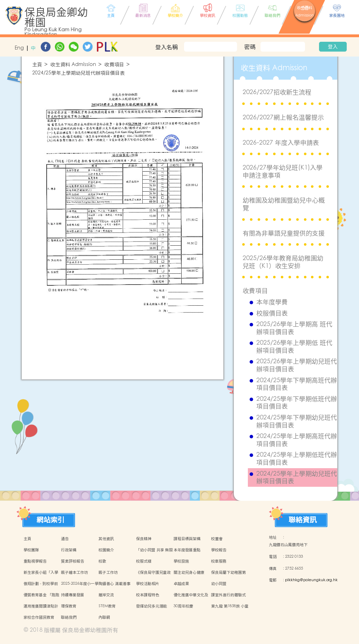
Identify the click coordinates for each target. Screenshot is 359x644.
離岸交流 (106, 595)
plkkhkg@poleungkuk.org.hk (311, 580)
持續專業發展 (73, 595)
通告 (65, 539)
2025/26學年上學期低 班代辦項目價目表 (294, 347)
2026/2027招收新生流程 (277, 92)
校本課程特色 (148, 595)
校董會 (217, 539)
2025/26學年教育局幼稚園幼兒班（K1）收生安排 (283, 262)
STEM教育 (107, 606)
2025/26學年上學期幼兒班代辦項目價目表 (297, 365)
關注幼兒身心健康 (189, 572)
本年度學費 (272, 302)
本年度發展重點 (187, 550)
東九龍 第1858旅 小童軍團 (230, 610)
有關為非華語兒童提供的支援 (284, 233)
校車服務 (219, 561)
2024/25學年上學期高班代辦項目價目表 (297, 440)
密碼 (250, 47)
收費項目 (114, 65)
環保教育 (69, 606)
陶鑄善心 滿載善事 (114, 584)
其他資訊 (106, 539)
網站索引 (50, 520)
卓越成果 (181, 584)
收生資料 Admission (73, 65)
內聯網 (104, 617)
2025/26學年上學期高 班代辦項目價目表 (294, 328)
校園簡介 (106, 550)
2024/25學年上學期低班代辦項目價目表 (297, 459)
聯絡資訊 (303, 520)
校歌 (102, 561)
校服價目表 (272, 313)
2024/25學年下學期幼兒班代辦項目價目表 (297, 421)
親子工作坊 (108, 572)
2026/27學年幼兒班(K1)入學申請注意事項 (283, 171)
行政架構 (69, 550)
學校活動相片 (148, 584)
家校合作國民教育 (39, 617)
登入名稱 (167, 47)
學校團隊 (31, 550)
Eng (19, 48)
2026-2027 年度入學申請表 (281, 143)
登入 (333, 47)
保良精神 (144, 539)
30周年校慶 (183, 606)
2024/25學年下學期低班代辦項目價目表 (297, 403)
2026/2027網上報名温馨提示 (283, 117)
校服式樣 (144, 561)
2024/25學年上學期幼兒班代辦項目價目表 (79, 73)
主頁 (37, 65)
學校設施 (181, 561)
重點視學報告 (35, 561)
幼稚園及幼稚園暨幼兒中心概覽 (284, 204)
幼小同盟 (219, 584)
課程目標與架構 (187, 539)
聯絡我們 (69, 617)
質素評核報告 (73, 561)
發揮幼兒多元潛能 (151, 606)
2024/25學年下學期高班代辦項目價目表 (297, 384)
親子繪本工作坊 (74, 572)
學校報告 (219, 550)
